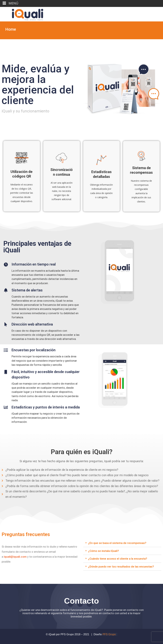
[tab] (122, 543)
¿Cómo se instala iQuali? (103, 551)
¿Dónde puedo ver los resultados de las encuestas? (121, 567)
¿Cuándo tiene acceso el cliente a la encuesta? (118, 559)
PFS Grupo (109, 634)
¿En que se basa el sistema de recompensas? (117, 543)
